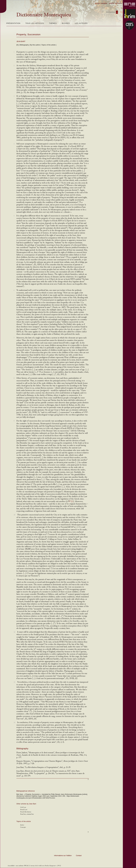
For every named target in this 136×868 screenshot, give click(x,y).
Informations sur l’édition (63, 856)
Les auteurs (81, 23)
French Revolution (26, 812)
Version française (101, 3)
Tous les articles (35, 23)
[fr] (17, 45)
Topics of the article (48, 45)
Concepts (23, 827)
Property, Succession (28, 34)
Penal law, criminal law (27, 814)
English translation (116, 3)
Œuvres (66, 23)
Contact (79, 856)
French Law (24, 810)
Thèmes (53, 23)
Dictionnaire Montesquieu (44, 15)
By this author (35, 45)
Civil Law (23, 807)
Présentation (13, 23)
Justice (22, 825)
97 (71, 501)
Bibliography (24, 45)
